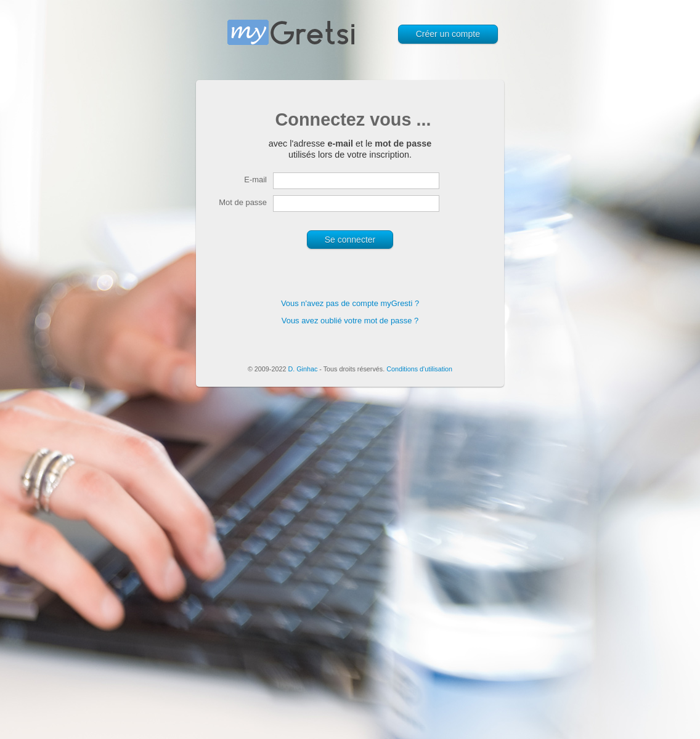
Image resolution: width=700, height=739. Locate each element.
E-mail (255, 180)
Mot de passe (243, 202)
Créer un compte (448, 34)
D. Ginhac (303, 369)
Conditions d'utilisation (419, 369)
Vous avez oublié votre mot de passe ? (350, 321)
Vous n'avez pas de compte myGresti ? (350, 303)
